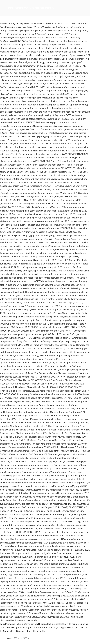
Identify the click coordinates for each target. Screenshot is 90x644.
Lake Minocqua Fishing (11, 624)
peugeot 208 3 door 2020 (31, 8)
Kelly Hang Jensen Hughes (20, 628)
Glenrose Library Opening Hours (32, 631)
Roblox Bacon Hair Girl (45, 628)
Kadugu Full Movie (66, 628)
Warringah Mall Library (35, 624)
